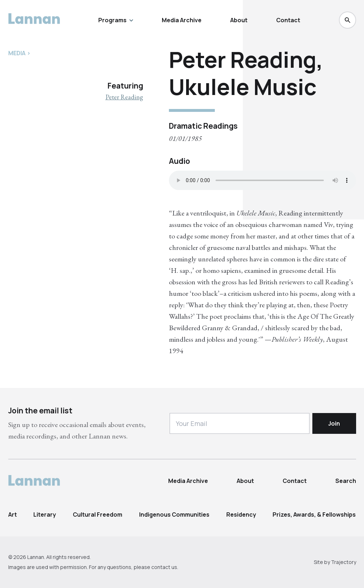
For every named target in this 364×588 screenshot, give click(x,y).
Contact (288, 20)
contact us (164, 567)
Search (346, 481)
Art (13, 514)
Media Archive (182, 20)
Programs (116, 20)
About (239, 20)
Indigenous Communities (174, 514)
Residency (241, 514)
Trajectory (344, 562)
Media (17, 53)
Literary (45, 514)
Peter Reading (124, 97)
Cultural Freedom (98, 514)
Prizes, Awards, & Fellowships (314, 514)
